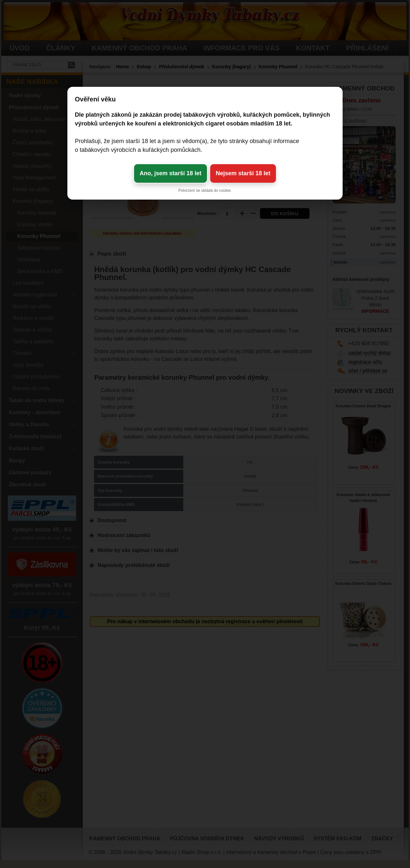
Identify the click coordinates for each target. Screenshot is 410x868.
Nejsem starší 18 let (243, 173)
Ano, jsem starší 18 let (171, 173)
